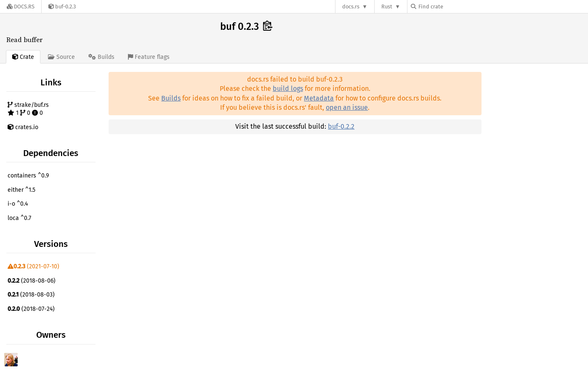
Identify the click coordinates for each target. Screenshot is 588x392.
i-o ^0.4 (18, 204)
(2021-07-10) (33, 266)
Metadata (319, 98)
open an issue (347, 107)
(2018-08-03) (31, 295)
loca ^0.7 (19, 218)
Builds (171, 98)
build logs (288, 89)
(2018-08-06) (32, 281)
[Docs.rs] (21, 7)
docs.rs (351, 7)
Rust (387, 7)
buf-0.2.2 (341, 126)
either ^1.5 (21, 190)
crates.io (23, 127)
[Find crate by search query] (453, 7)
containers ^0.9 (28, 176)
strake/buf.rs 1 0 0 (28, 109)
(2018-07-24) (31, 309)
